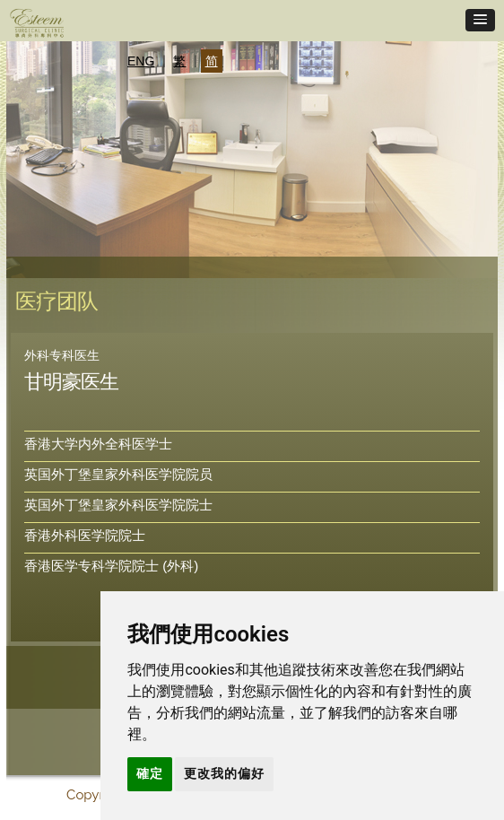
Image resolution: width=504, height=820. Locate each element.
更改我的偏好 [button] (224, 773)
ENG (141, 61)
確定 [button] (150, 773)
